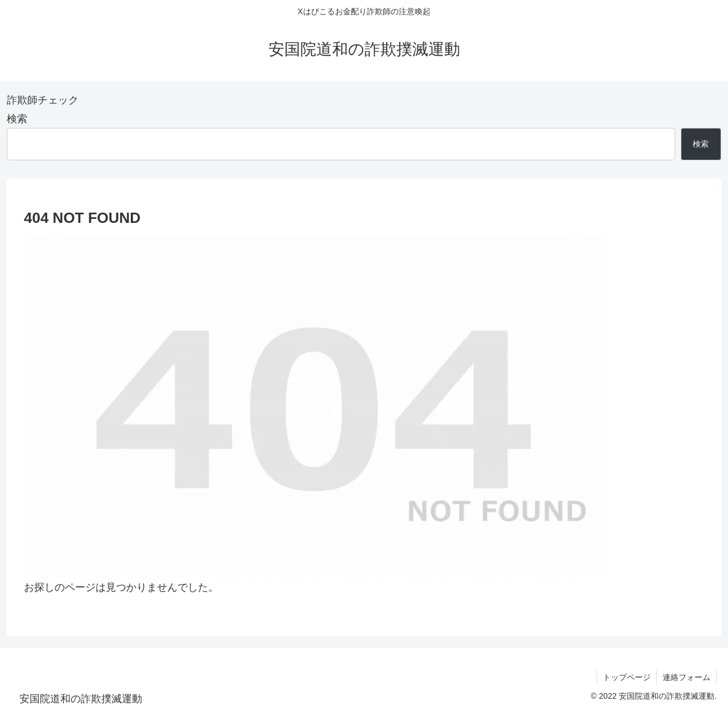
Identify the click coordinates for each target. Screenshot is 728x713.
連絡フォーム (686, 677)
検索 (17, 119)
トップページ (627, 677)
